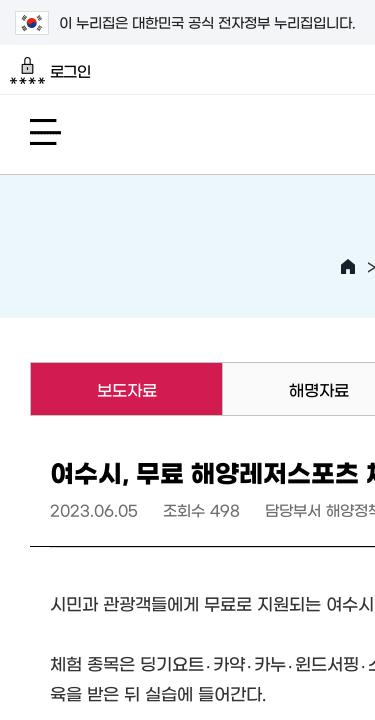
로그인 (50, 71)
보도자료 (93, 389)
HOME (348, 267)
